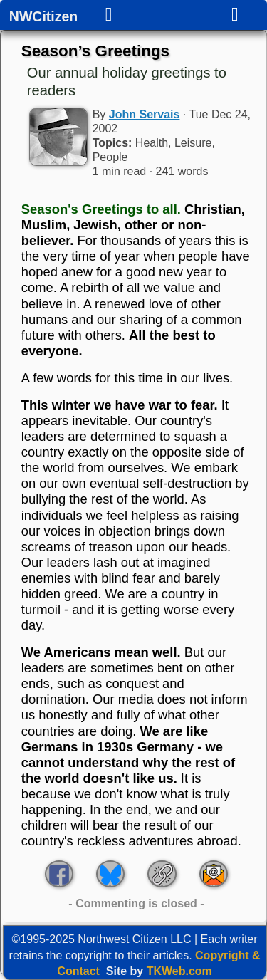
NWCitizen (43, 17)
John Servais (145, 114)
